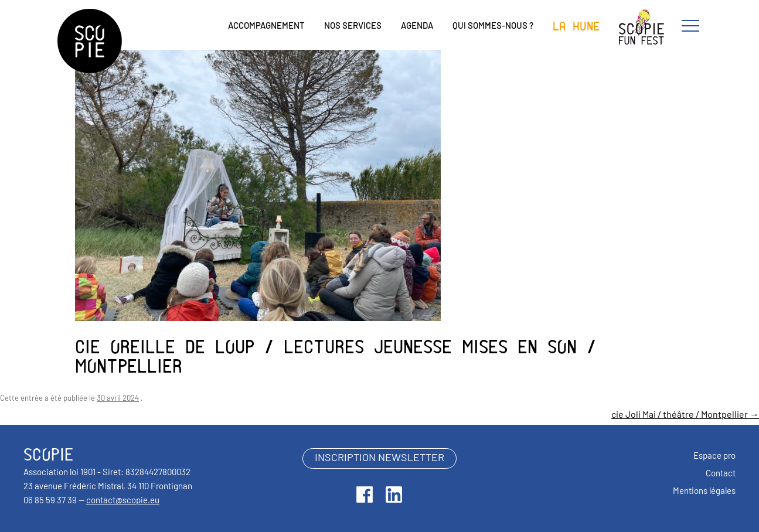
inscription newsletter (379, 458)
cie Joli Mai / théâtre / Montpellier (685, 415)
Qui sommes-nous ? (493, 27)
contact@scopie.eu (123, 501)
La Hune (576, 27)
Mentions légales (704, 492)
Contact (721, 474)
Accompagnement (266, 27)
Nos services (353, 27)
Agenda (417, 27)
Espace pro (714, 457)
